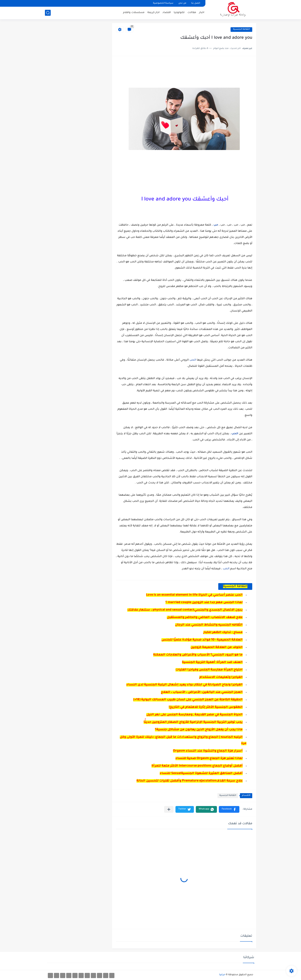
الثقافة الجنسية (241, 29)
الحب (192, 360)
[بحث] (48, 13)
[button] (229, 809)
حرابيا (222, 975)
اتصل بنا (196, 3)
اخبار (202, 13)
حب (215, 225)
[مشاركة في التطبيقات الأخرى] (169, 809)
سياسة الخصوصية (163, 3)
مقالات (192, 13)
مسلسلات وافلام (134, 13)
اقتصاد (167, 13)
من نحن (182, 3)
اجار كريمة (153, 13)
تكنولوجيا (179, 13)
